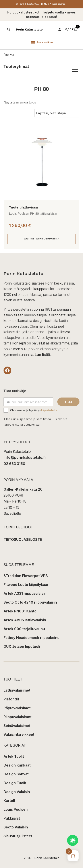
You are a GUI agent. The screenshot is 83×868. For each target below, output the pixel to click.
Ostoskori (21, 4)
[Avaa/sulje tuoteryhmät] (75, 70)
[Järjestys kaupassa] (57, 113)
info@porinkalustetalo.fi (25, 457)
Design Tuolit (15, 783)
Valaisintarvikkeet (19, 734)
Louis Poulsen (16, 809)
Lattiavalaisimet (17, 690)
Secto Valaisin (16, 827)
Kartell (9, 801)
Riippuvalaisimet (17, 717)
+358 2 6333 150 (59, 4)
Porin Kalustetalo (29, 30)
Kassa (30, 4)
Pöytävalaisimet (17, 708)
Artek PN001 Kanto (20, 611)
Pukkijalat (12, 818)
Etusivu (9, 55)
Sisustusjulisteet (18, 836)
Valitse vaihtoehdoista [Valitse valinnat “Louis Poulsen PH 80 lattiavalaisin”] (41, 239)
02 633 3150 (14, 464)
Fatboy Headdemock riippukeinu (32, 638)
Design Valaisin (17, 792)
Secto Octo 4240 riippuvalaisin (30, 602)
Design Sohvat (16, 774)
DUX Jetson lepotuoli (22, 646)
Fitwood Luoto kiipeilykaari (26, 585)
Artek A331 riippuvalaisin (25, 593)
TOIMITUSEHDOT (18, 527)
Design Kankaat (17, 765)
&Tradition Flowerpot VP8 (26, 576)
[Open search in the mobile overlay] (8, 29)
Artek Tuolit (14, 756)
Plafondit (11, 699)
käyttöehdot (49, 410)
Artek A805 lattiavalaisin (25, 620)
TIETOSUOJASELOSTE (23, 539)
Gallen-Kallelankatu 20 (23, 489)
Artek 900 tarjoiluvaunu (24, 629)
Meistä (48, 4)
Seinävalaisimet (17, 726)
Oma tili (39, 4)
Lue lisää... (44, 355)
